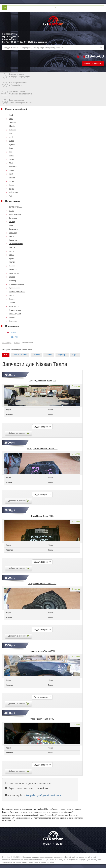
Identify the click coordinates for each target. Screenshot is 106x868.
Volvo (9, 196)
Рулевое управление (15, 292)
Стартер (10, 299)
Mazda (10, 159)
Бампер (10, 222)
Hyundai (10, 144)
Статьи (13, 333)
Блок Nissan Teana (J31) (42, 516)
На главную (7, 343)
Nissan (10, 170)
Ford (9, 137)
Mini (9, 163)
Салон (10, 295)
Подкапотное (12, 273)
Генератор (11, 233)
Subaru (10, 181)
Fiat (9, 133)
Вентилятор (12, 229)
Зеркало (10, 247)
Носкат (10, 266)
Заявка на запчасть (93, 64)
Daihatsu (11, 130)
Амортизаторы (13, 214)
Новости (14, 337)
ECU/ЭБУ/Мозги (14, 207)
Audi (9, 115)
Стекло (10, 302)
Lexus (10, 155)
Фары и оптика (13, 310)
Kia (9, 152)
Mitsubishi (11, 166)
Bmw (9, 119)
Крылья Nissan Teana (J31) (42, 651)
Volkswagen (12, 192)
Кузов (10, 258)
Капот (10, 251)
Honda (10, 141)
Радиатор (11, 280)
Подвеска (11, 269)
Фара (75, 355)
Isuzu (9, 148)
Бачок (10, 225)
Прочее (10, 277)
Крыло (10, 255)
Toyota (10, 189)
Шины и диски (13, 314)
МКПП (10, 262)
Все (6, 355)
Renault (10, 177)
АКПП (10, 211)
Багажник (11, 218)
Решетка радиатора (15, 284)
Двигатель (11, 240)
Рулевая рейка (13, 288)
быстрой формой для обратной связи (43, 795)
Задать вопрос (42, 427)
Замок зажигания (14, 244)
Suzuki (10, 185)
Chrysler (10, 126)
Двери (10, 236)
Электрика (11, 321)
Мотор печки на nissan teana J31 (42, 448)
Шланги (10, 317)
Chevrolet (11, 122)
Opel (9, 174)
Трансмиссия (12, 306)
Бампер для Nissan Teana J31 (42, 381)
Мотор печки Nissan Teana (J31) (42, 584)
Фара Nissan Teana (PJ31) (42, 719)
